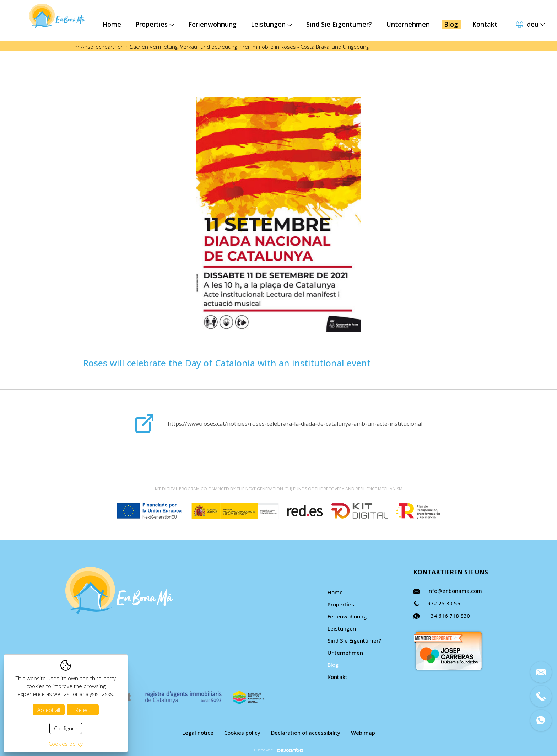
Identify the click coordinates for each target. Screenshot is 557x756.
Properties (155, 24)
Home (112, 24)
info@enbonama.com (455, 591)
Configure (66, 728)
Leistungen (271, 24)
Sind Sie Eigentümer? (339, 24)
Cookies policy (242, 733)
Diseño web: (279, 750)
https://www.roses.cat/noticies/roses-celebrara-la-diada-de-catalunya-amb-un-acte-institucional (295, 424)
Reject (83, 710)
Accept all (49, 710)
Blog (451, 24)
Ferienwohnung (212, 24)
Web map (363, 733)
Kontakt (485, 24)
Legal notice (198, 733)
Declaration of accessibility (306, 733)
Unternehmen (408, 24)
